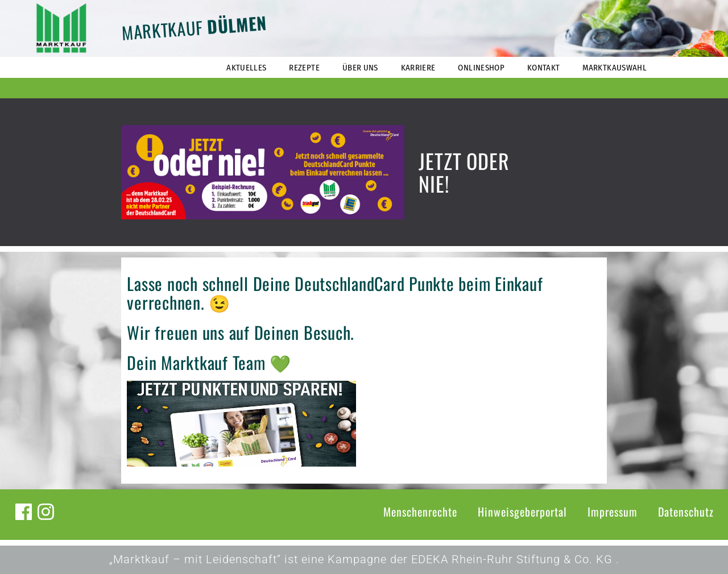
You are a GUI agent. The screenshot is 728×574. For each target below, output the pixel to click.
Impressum (613, 511)
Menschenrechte (420, 511)
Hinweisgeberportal (522, 511)
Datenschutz (686, 511)
